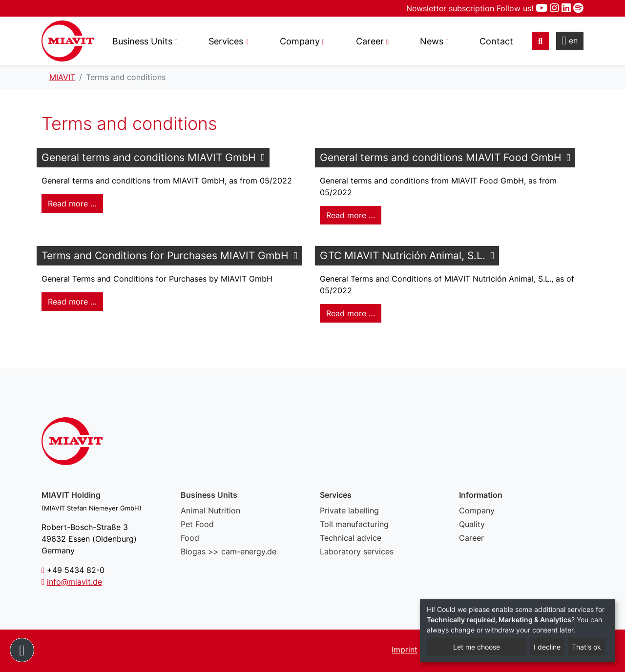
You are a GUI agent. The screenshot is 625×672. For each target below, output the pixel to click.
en (570, 41)
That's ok (586, 647)
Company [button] (300, 41)
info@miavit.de (74, 582)
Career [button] (370, 41)
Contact (496, 41)
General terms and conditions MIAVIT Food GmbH (441, 157)
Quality (472, 524)
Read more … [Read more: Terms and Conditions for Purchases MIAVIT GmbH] (72, 302)
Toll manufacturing (354, 524)
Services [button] (226, 41)
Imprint (405, 650)
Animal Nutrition (210, 510)
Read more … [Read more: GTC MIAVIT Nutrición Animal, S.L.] (351, 313)
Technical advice (351, 538)
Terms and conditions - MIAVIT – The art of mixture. (68, 41)
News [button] (432, 41)
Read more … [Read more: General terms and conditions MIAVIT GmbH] (72, 204)
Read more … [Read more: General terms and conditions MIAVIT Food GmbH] (351, 215)
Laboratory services (357, 551)
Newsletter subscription (450, 8)
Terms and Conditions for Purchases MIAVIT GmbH (165, 255)
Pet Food (197, 524)
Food (190, 538)
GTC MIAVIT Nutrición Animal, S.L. (403, 255)
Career (471, 538)
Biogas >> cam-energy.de (229, 551)
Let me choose (477, 647)
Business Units (142, 41)
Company (477, 510)
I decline (547, 647)
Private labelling (349, 510)
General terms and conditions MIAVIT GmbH (149, 157)
